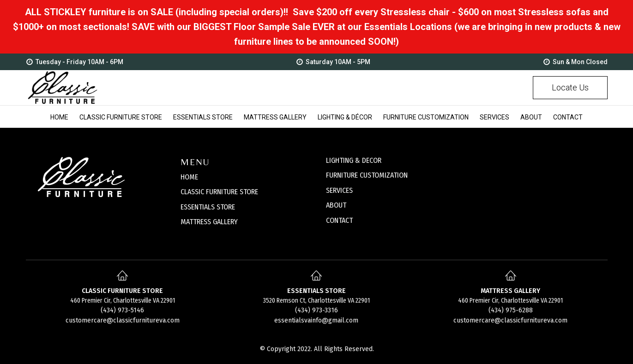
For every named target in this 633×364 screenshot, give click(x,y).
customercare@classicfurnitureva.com (123, 320)
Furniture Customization (426, 117)
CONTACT (339, 220)
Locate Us (570, 87)
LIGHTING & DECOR (354, 160)
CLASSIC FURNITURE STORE (219, 192)
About (531, 117)
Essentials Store (203, 117)
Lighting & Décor (345, 117)
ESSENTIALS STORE (208, 207)
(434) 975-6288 (511, 310)
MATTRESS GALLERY (209, 222)
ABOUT (336, 205)
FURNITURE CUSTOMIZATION (367, 175)
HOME (189, 177)
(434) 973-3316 (316, 310)
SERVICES (339, 190)
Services (494, 117)
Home (59, 117)
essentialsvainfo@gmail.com (316, 320)
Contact (568, 117)
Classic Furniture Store (121, 117)
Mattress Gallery (275, 117)
